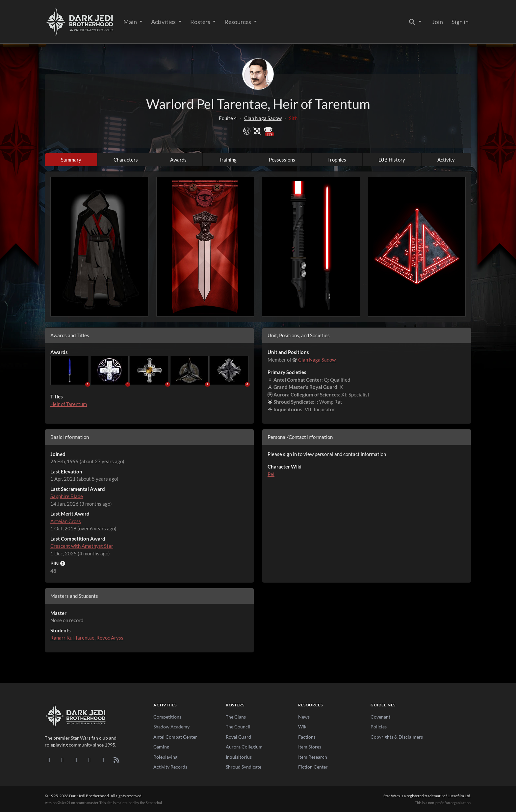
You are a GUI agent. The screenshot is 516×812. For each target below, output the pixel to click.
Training (228, 160)
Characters (126, 160)
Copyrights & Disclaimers (397, 737)
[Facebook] (76, 760)
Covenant (380, 717)
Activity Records (170, 767)
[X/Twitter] (103, 760)
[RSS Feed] (116, 760)
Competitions (167, 717)
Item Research (313, 757)
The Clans (236, 717)
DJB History (392, 160)
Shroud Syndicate (244, 767)
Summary (71, 160)
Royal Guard (238, 737)
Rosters (201, 22)
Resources (238, 22)
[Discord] (49, 760)
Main (131, 22)
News (304, 717)
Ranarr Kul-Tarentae (72, 638)
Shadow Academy (171, 727)
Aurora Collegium (244, 747)
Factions (307, 737)
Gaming (161, 747)
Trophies (337, 160)
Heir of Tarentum (69, 404)
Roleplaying (165, 757)
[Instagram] (89, 760)
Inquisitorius (239, 757)
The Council (238, 727)
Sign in (460, 22)
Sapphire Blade (67, 496)
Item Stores (310, 747)
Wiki (303, 727)
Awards (178, 160)
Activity (446, 160)
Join (438, 22)
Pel (271, 474)
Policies (379, 727)
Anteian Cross (66, 521)
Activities (164, 22)
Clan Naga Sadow (263, 118)
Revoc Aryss (110, 638)
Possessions (282, 160)
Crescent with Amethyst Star (82, 546)
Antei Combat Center (175, 737)
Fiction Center (313, 767)
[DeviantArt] (62, 760)
